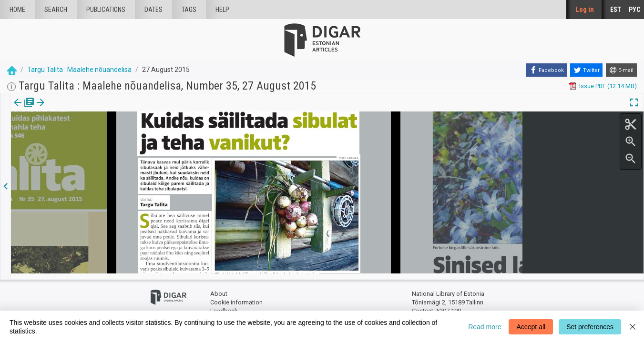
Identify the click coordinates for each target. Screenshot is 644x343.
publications (106, 10)
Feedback (224, 305)
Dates (153, 10)
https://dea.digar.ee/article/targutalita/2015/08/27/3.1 (86, 135)
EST (616, 10)
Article (51, 109)
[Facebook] (547, 70)
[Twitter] (586, 70)
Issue (17, 109)
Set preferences (590, 327)
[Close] (633, 327)
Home (17, 10)
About (219, 288)
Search (56, 10)
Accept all (531, 327)
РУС (634, 10)
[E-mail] (621, 70)
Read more (485, 327)
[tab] (17, 109)
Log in (585, 10)
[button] (64, 109)
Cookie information (236, 297)
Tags (189, 10)
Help (222, 10)
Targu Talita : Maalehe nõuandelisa (79, 70)
